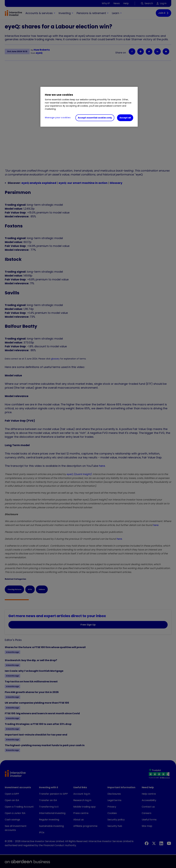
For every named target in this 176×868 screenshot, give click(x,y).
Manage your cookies (58, 118)
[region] (89, 107)
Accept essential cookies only (95, 118)
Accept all (125, 118)
